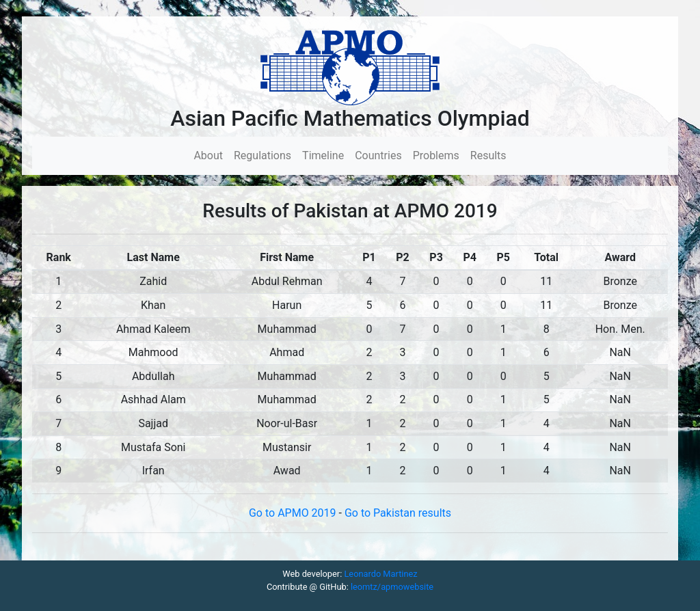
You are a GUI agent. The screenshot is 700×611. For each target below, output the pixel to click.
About (211, 155)
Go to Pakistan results (398, 513)
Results (488, 155)
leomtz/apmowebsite (392, 587)
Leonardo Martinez (380, 574)
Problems (436, 155)
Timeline (323, 155)
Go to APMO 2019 (294, 513)
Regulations (262, 155)
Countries (378, 155)
